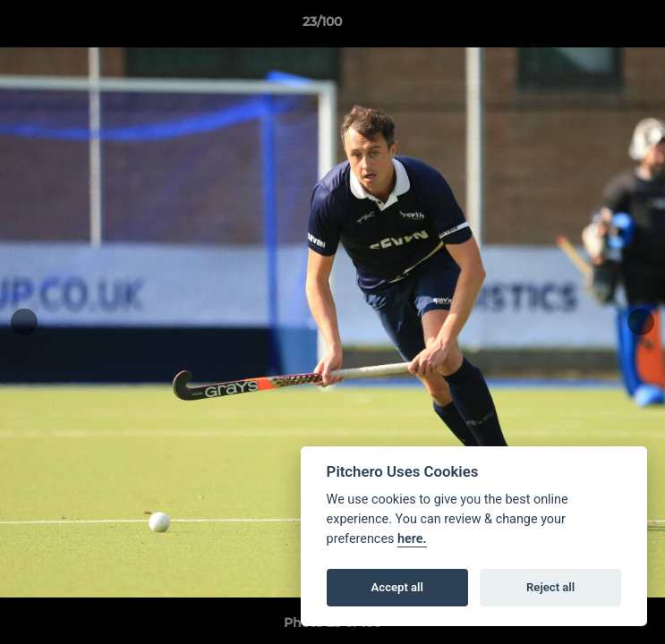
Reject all (550, 587)
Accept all (397, 587)
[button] (601, 26)
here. (412, 539)
